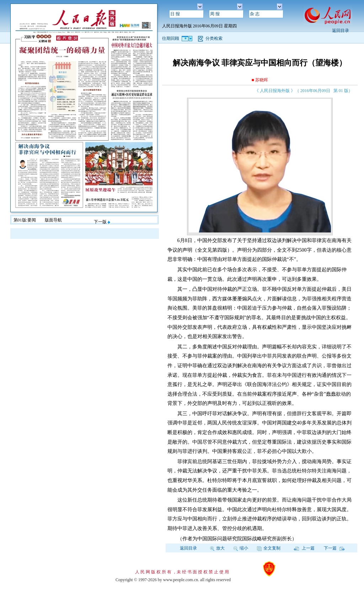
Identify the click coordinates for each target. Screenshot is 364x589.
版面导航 (53, 220)
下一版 (102, 222)
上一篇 (304, 548)
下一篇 (334, 548)
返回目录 (341, 31)
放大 (217, 548)
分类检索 (214, 38)
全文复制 (269, 548)
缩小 (241, 548)
